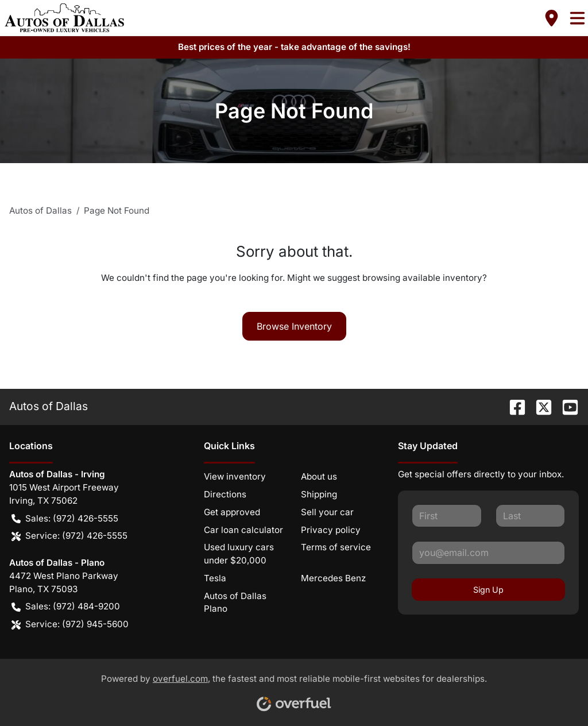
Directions (225, 494)
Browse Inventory (294, 326)
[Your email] (488, 553)
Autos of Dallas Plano (235, 603)
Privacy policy (331, 530)
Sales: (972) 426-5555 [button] (65, 519)
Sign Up (488, 590)
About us (319, 476)
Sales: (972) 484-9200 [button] (66, 607)
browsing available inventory (422, 278)
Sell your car (327, 512)
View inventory (235, 476)
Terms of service (336, 547)
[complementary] (554, 692)
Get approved (232, 512)
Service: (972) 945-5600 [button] (70, 625)
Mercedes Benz (333, 578)
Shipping (319, 494)
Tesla (215, 578)
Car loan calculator (243, 530)
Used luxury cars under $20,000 (239, 554)
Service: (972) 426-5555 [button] (69, 536)
